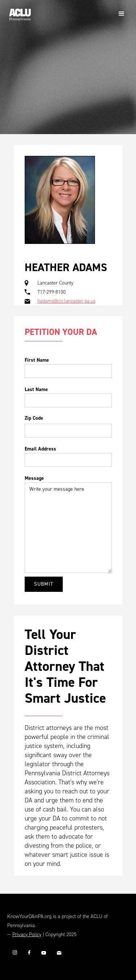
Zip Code (34, 418)
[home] (18, 12)
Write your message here (68, 528)
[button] (121, 14)
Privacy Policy (27, 935)
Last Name (36, 389)
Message (34, 478)
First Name (37, 360)
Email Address (40, 449)
